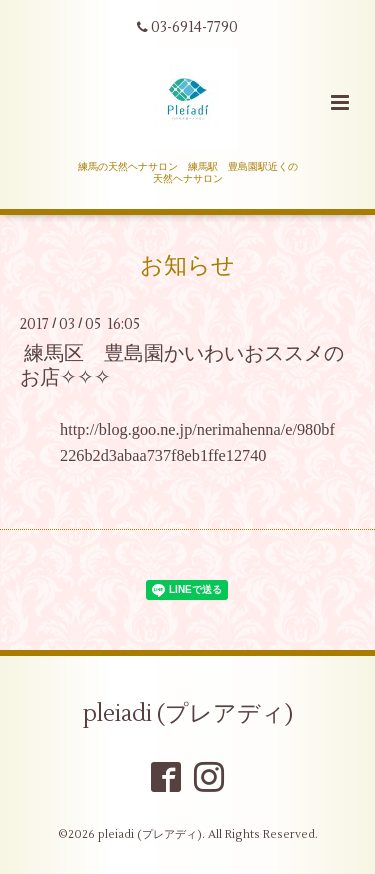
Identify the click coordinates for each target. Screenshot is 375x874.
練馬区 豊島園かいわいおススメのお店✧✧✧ (182, 365)
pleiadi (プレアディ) (188, 714)
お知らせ (187, 266)
